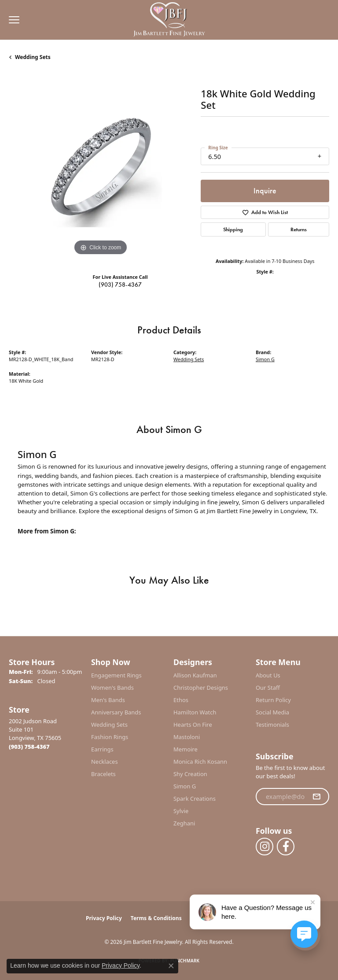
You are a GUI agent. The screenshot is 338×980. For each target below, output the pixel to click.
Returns (299, 229)
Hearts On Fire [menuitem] (193, 725)
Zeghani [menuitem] (184, 823)
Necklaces (105, 762)
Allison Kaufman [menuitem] (195, 675)
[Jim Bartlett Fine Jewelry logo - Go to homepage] (169, 20)
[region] (100, 166)
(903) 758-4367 (120, 285)
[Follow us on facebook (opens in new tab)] (286, 847)
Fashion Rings (110, 737)
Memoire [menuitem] (186, 749)
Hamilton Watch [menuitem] (195, 712)
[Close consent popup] (171, 966)
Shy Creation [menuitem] (190, 774)
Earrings (102, 749)
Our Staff (268, 688)
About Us (268, 675)
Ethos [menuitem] (181, 700)
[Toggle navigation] (12, 20)
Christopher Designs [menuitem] (201, 688)
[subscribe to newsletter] (316, 797)
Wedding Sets (33, 57)
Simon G (265, 359)
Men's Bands (108, 700)
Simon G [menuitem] (185, 786)
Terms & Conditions (156, 918)
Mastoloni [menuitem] (187, 737)
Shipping (233, 229)
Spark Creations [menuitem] (195, 799)
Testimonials (272, 725)
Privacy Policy (104, 918)
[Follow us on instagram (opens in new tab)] (265, 847)
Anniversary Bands (116, 712)
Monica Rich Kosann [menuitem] (200, 762)
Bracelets (103, 774)
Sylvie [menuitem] (181, 811)
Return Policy (273, 700)
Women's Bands (112, 688)
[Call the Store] (29, 747)
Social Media (272, 712)
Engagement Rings (116, 675)
